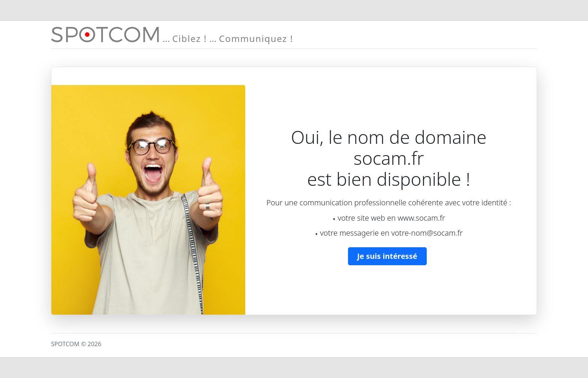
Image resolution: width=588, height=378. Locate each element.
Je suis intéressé (387, 256)
